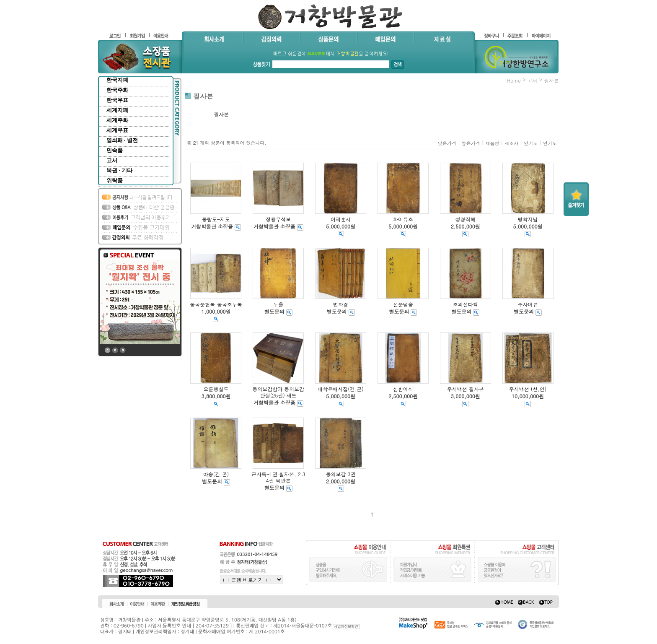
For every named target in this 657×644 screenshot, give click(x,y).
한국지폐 (117, 80)
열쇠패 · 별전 (122, 140)
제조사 (511, 143)
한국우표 (117, 100)
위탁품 (115, 180)
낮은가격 (447, 143)
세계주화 (117, 120)
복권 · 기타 (119, 170)
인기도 (531, 143)
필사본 (551, 80)
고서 (112, 160)
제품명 (492, 143)
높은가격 (471, 143)
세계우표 (117, 130)
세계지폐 (117, 110)
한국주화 (117, 90)
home (514, 80)
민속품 (115, 150)
